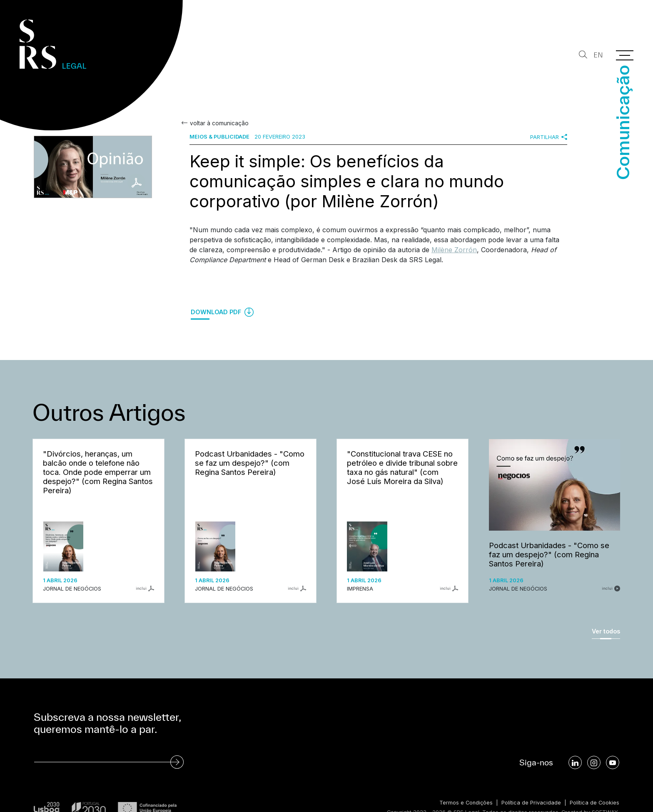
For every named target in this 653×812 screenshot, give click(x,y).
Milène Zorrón (454, 250)
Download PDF (222, 312)
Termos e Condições (466, 803)
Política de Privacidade (531, 803)
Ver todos (606, 631)
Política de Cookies (594, 803)
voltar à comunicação (219, 123)
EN (598, 55)
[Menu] (625, 55)
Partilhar (549, 137)
